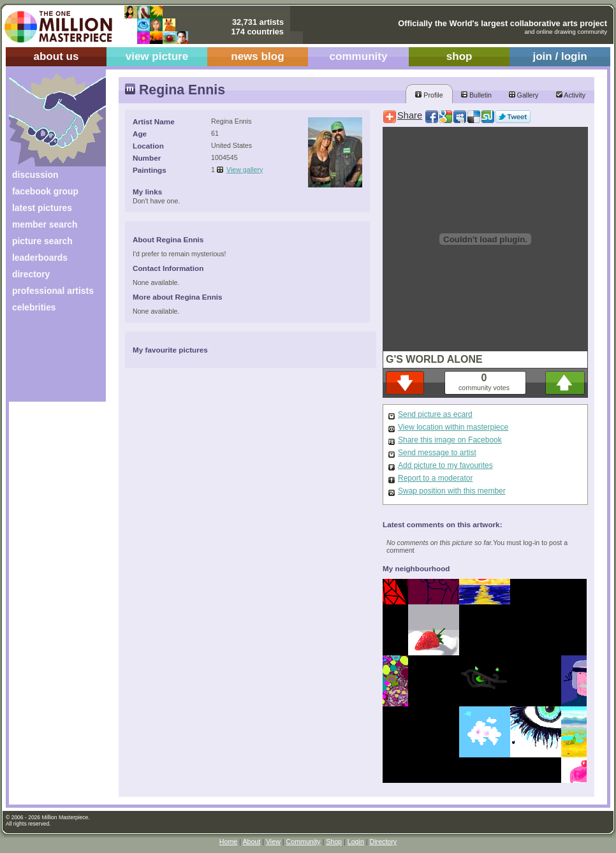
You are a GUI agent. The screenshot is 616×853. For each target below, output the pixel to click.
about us (56, 56)
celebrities (34, 307)
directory (31, 274)
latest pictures (42, 208)
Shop (334, 842)
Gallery (524, 95)
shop (459, 56)
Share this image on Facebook (450, 440)
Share (410, 115)
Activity (571, 95)
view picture (157, 56)
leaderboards (40, 258)
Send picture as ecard (435, 414)
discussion (35, 175)
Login (356, 842)
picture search (42, 241)
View (273, 842)
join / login (560, 56)
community (359, 56)
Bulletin (476, 95)
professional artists (53, 291)
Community (304, 842)
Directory (384, 842)
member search (45, 224)
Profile (429, 95)
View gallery (245, 170)
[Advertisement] (49, 362)
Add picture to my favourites (445, 465)
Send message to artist (437, 453)
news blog (257, 56)
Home (228, 842)
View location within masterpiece (453, 427)
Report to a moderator (435, 478)
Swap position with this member (452, 491)
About (251, 842)
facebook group (45, 191)
